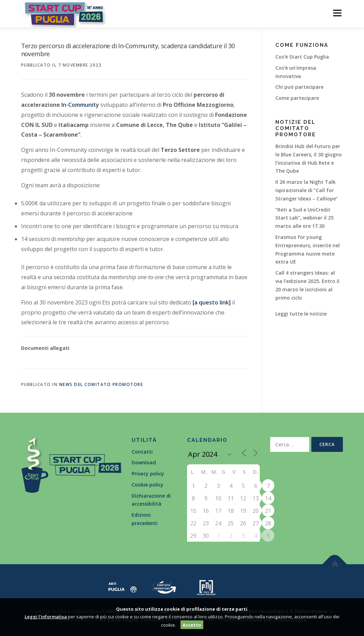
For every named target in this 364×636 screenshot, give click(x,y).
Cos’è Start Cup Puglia (302, 57)
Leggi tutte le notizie (301, 314)
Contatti (142, 452)
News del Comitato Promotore (101, 384)
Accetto (192, 625)
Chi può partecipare (299, 87)
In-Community (80, 105)
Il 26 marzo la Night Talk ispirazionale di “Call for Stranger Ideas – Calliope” (307, 190)
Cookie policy (148, 485)
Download (144, 462)
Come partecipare (297, 98)
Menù (337, 13)
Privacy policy (148, 474)
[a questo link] (212, 302)
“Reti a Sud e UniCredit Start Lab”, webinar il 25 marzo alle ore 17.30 (304, 218)
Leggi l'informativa (46, 617)
